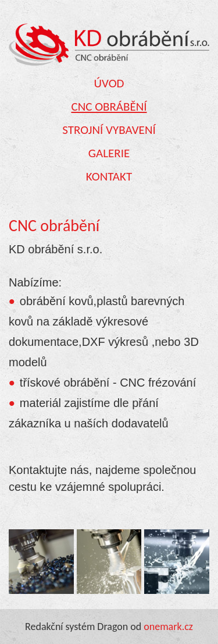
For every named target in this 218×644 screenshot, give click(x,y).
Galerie (109, 153)
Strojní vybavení (109, 130)
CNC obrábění (109, 107)
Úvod (109, 83)
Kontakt (109, 176)
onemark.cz (168, 627)
